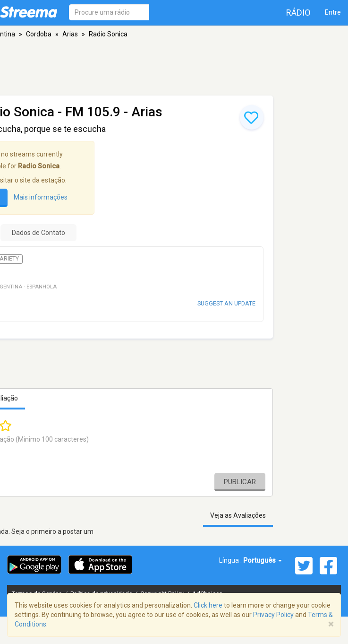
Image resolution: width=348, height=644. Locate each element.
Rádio (298, 13)
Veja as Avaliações (238, 515)
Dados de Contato (38, 233)
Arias (70, 34)
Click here (208, 605)
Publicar (240, 482)
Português (263, 560)
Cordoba (39, 34)
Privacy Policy (273, 615)
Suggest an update (226, 303)
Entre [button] (333, 12)
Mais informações (41, 197)
